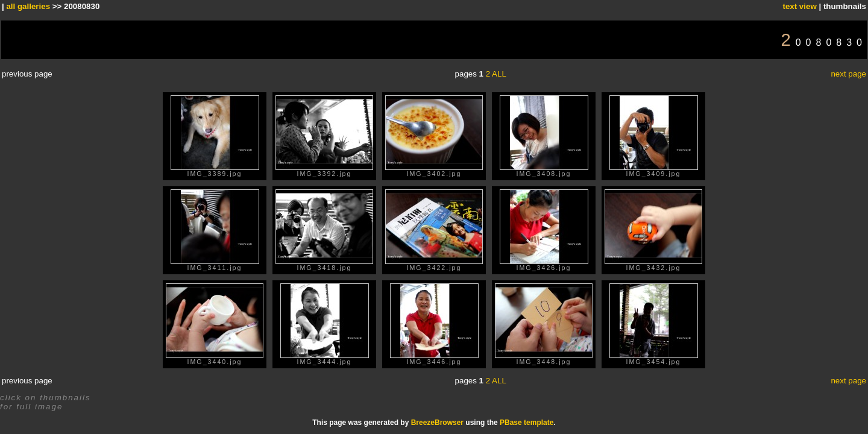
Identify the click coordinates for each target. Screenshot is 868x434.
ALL (499, 74)
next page (848, 74)
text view (799, 6)
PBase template (527, 423)
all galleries (28, 6)
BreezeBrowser (437, 423)
